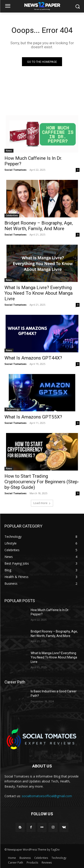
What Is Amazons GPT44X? (33, 358)
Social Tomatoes (15, 170)
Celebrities (12, 215)
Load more (42, 503)
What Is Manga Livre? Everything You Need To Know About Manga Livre (39, 293)
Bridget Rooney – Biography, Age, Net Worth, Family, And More (39, 226)
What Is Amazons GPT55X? (33, 417)
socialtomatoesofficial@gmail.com (47, 796)
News (9, 151)
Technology (13, 409)
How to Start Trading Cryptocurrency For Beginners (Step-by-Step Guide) (42, 482)
